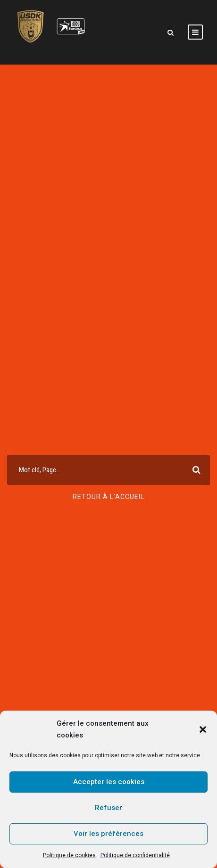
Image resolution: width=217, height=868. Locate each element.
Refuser (108, 808)
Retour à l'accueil (108, 497)
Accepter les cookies (109, 782)
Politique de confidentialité (135, 855)
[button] (203, 729)
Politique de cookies (69, 855)
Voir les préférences (108, 834)
